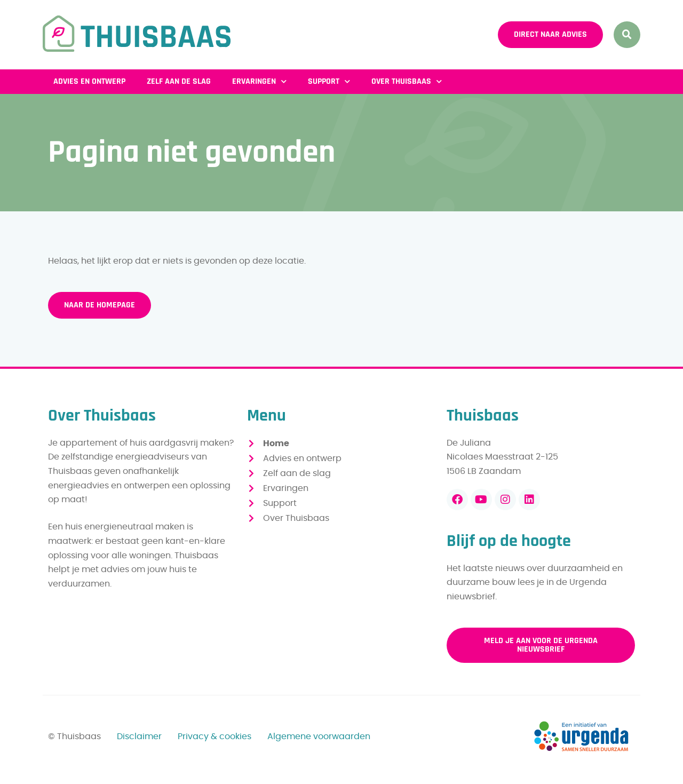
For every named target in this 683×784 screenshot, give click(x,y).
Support (329, 81)
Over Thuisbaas (407, 81)
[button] (627, 35)
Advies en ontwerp (89, 81)
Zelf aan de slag (179, 81)
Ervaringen (259, 81)
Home (276, 444)
